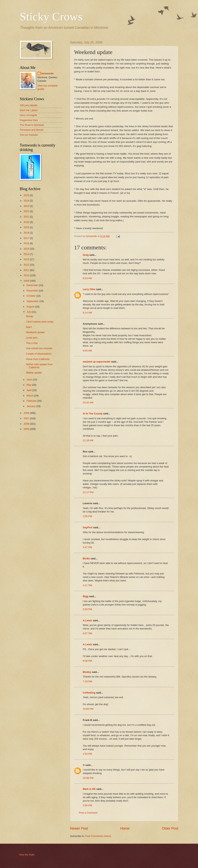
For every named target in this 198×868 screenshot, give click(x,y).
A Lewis (87, 620)
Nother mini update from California (39, 366)
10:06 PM (88, 778)
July (29, 312)
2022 (27, 211)
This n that (32, 343)
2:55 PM (87, 516)
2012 (27, 265)
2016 (27, 243)
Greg (86, 255)
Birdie (86, 558)
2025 (27, 195)
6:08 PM (87, 661)
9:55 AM (87, 351)
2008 (27, 413)
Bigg (86, 596)
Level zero (32, 338)
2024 (27, 201)
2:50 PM (87, 754)
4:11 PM (87, 585)
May (29, 385)
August (31, 307)
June (30, 380)
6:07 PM (87, 633)
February (32, 401)
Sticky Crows (51, 17)
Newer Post (79, 828)
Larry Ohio (89, 289)
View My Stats (27, 855)
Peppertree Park (29, 120)
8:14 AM (87, 313)
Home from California (38, 359)
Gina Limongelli (28, 115)
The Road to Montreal (32, 125)
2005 (27, 429)
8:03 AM (87, 278)
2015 (27, 249)
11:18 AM (88, 440)
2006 (27, 424)
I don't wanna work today (40, 322)
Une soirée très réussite (39, 348)
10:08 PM (88, 709)
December (33, 285)
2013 (27, 259)
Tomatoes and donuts (32, 130)
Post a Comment (88, 813)
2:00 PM (87, 805)
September (33, 301)
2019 (27, 227)
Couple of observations (39, 354)
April (29, 390)
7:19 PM (87, 681)
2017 (27, 238)
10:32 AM (88, 403)
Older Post (170, 828)
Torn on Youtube (29, 135)
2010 (27, 275)
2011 (27, 270)
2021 (27, 217)
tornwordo (48, 73)
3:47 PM (87, 547)
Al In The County (93, 414)
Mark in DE (89, 789)
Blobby (87, 672)
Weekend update (35, 332)
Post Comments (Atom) (98, 836)
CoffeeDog (89, 693)
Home (125, 828)
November (33, 291)
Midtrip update (34, 373)
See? (29, 327)
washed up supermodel (97, 362)
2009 (27, 281)
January (31, 406)
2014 (27, 254)
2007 (27, 418)
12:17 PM (88, 492)
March (30, 396)
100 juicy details (29, 105)
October (31, 296)
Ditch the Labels (29, 110)
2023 (27, 206)
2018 (27, 233)
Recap (29, 316)
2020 (27, 222)
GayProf (88, 527)
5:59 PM (87, 609)
